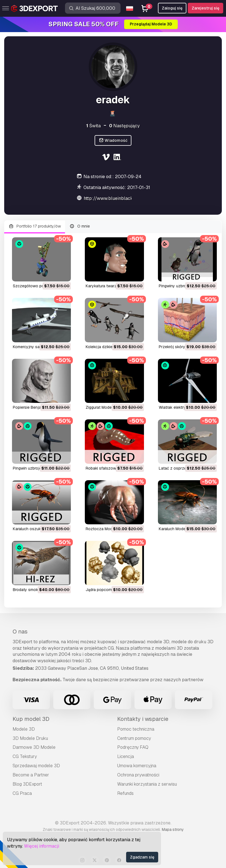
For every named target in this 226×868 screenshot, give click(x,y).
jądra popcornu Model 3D (109, 590)
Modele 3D (24, 729)
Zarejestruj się (205, 8)
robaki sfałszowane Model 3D (113, 468)
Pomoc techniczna (136, 729)
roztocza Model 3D (104, 529)
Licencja (126, 756)
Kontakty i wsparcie (143, 719)
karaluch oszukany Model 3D (39, 529)
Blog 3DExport (27, 784)
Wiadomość (113, 141)
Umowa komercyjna (137, 766)
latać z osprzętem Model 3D (185, 468)
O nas (20, 632)
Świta (93, 126)
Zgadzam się (142, 857)
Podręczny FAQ (133, 747)
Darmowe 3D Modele (34, 747)
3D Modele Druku (30, 738)
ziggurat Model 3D (102, 407)
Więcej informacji (42, 846)
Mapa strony (173, 829)
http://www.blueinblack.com (113, 198)
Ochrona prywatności (138, 775)
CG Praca (22, 793)
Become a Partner (31, 775)
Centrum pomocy (134, 738)
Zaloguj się (172, 8)
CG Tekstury (25, 756)
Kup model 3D (31, 719)
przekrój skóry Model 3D (181, 347)
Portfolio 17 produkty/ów (35, 226)
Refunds (125, 793)
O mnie (80, 226)
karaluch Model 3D (176, 529)
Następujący (124, 126)
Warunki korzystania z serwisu (147, 784)
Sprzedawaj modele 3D (36, 766)
